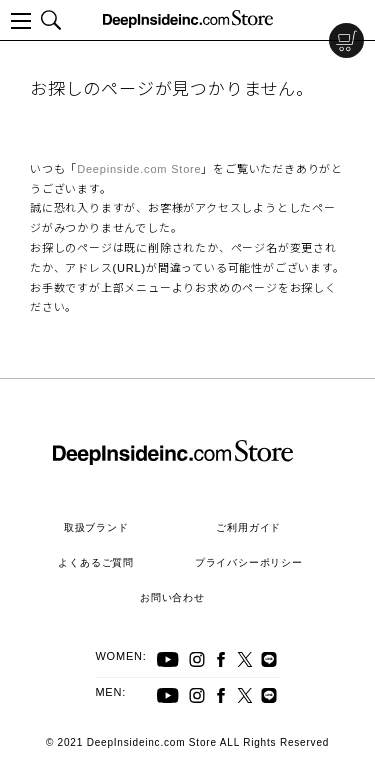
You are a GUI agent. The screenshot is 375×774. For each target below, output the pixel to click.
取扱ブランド (96, 527)
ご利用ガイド (248, 527)
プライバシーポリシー (249, 562)
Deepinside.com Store (139, 169)
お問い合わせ (172, 597)
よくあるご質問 (96, 562)
